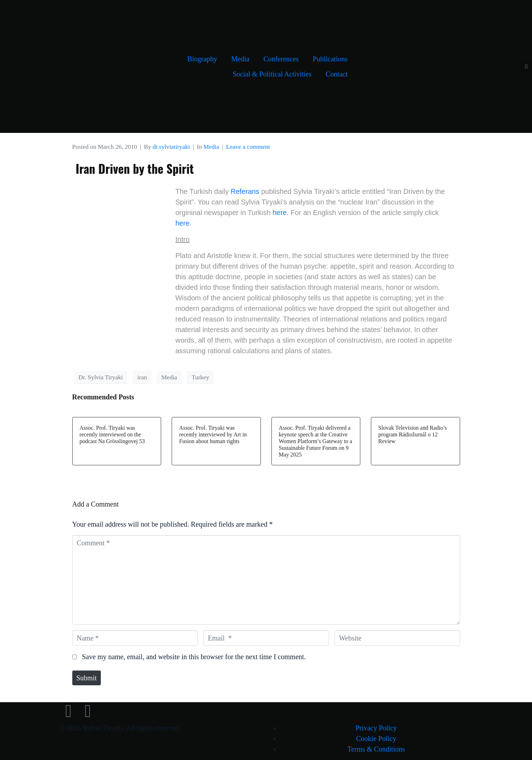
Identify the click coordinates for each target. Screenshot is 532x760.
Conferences (281, 59)
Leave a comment (248, 147)
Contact (337, 74)
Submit (87, 678)
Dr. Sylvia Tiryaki (101, 377)
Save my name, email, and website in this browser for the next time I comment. (194, 657)
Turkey (200, 377)
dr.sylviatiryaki (171, 147)
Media (240, 59)
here (280, 213)
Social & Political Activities (272, 74)
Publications (330, 59)
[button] (526, 67)
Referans (245, 191)
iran (142, 377)
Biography (202, 59)
